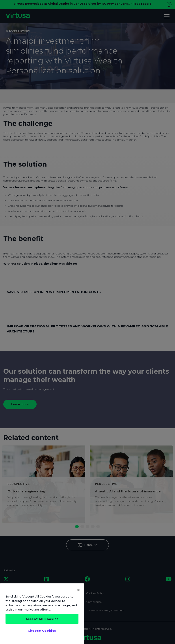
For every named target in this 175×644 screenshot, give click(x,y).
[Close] (78, 590)
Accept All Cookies (42, 619)
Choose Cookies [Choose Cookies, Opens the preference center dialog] (42, 631)
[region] (42, 614)
